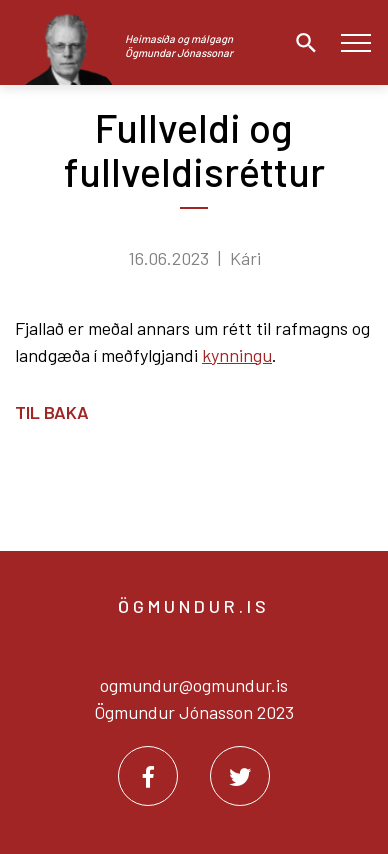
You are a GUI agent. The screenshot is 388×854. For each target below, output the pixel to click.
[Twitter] (240, 776)
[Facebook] (148, 776)
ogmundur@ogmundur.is (194, 685)
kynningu (237, 355)
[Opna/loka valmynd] (355, 42)
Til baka (52, 412)
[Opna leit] (301, 43)
